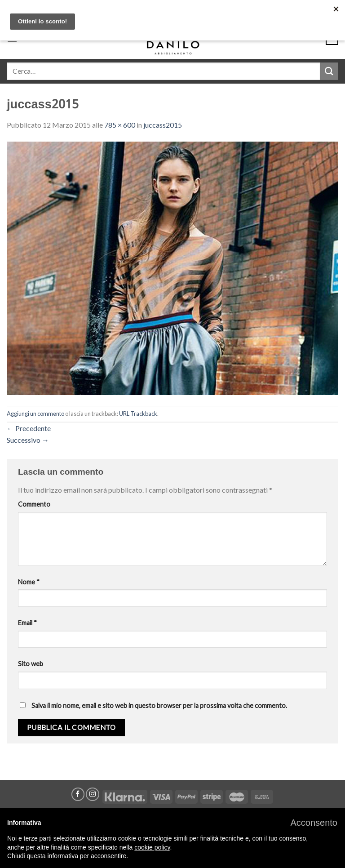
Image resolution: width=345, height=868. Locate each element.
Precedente (29, 428)
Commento (34, 504)
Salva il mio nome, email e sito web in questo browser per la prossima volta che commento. (159, 706)
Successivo (28, 440)
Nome (29, 582)
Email (27, 623)
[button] (314, 823)
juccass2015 (163, 125)
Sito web (31, 664)
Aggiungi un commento (35, 414)
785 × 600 (120, 125)
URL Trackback (138, 414)
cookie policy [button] (152, 847)
